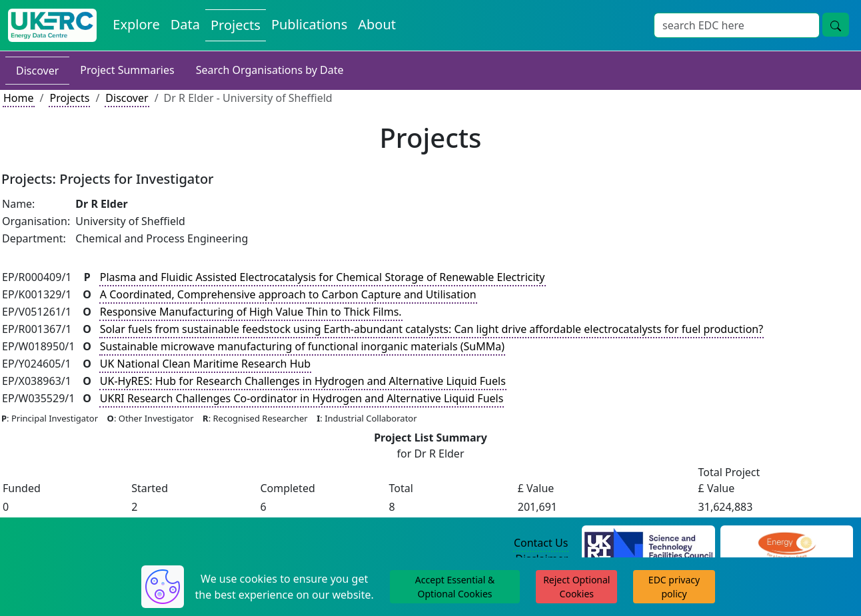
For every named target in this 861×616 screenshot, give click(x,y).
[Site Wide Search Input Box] (737, 25)
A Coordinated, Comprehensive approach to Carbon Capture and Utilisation (288, 294)
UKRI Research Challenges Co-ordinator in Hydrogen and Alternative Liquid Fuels (302, 398)
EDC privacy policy (674, 587)
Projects (69, 98)
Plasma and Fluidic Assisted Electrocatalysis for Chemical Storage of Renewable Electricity (323, 277)
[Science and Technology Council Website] (648, 543)
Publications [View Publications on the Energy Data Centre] (309, 24)
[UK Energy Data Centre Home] (52, 25)
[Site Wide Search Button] (836, 25)
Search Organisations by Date (270, 70)
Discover (37, 71)
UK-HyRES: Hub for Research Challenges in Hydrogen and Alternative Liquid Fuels (303, 381)
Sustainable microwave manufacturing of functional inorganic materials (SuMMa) (302, 346)
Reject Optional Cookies (576, 587)
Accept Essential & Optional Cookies (455, 587)
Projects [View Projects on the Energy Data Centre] (236, 25)
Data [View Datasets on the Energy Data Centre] (185, 24)
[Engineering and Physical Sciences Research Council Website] (787, 543)
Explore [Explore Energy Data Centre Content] (136, 24)
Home (19, 98)
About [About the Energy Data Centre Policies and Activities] (377, 24)
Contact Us (541, 543)
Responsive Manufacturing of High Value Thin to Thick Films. (251, 312)
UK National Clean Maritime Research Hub (205, 364)
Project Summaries (127, 70)
